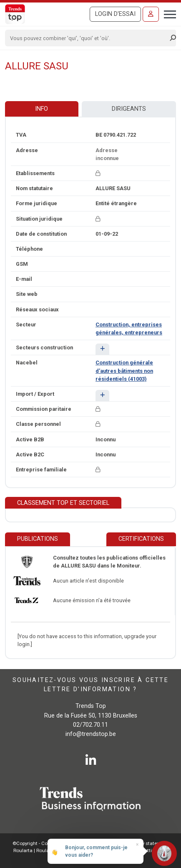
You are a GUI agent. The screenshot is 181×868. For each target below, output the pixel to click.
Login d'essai (115, 14)
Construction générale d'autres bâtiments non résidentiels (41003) (124, 370)
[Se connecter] (151, 14)
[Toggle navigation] (167, 13)
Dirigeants (129, 109)
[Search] (88, 38)
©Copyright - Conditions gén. (45, 843)
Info (41, 109)
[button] (102, 349)
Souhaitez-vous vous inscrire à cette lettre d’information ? (90, 685)
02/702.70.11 (90, 725)
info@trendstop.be (91, 734)
